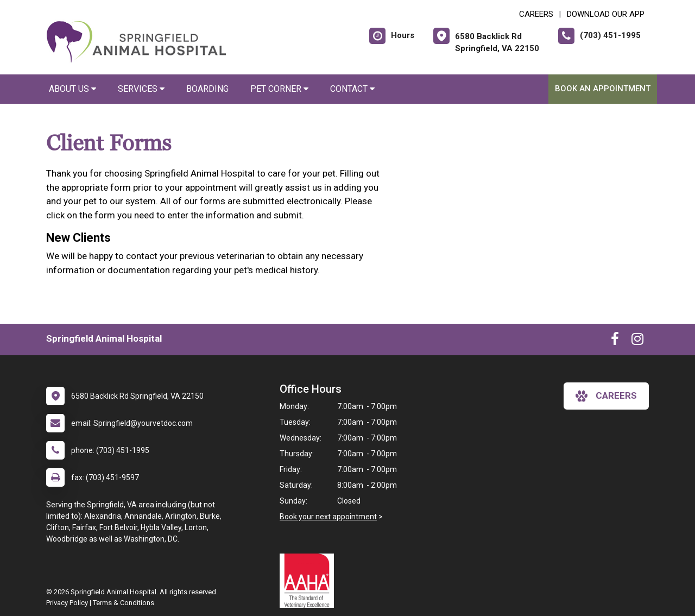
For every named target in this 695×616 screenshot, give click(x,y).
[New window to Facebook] (615, 341)
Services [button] (141, 89)
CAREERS (536, 14)
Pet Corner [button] (279, 89)
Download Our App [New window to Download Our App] (606, 14)
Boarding (207, 89)
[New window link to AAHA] (309, 581)
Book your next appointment (328, 517)
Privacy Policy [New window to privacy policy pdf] (67, 603)
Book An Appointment (603, 89)
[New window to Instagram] (637, 341)
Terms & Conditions (124, 603)
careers (606, 396)
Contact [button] (352, 89)
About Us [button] (72, 89)
